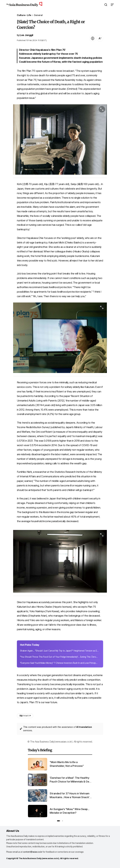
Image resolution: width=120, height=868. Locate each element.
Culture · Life (24, 15)
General (38, 15)
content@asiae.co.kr (33, 852)
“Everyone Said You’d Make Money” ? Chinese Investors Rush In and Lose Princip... (59, 663)
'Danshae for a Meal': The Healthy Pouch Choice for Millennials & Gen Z (70, 780)
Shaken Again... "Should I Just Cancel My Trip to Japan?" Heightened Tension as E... (59, 651)
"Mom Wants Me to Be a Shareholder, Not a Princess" (67, 764)
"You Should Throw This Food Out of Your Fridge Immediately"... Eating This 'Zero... (59, 657)
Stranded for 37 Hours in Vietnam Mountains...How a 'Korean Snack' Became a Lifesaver (70, 796)
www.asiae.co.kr (51, 858)
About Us (13, 831)
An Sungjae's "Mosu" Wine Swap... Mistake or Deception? (70, 811)
